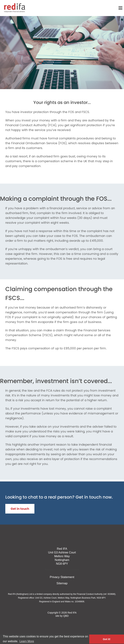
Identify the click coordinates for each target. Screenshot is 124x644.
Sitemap (62, 583)
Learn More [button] (27, 641)
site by (62, 616)
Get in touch (20, 509)
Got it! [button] (107, 639)
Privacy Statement (62, 577)
